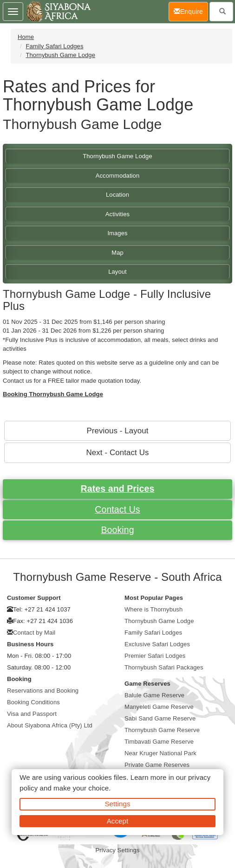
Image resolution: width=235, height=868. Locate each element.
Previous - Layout (117, 431)
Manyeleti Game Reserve (159, 707)
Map (117, 253)
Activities (117, 214)
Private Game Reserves (157, 765)
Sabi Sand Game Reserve (160, 718)
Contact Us (117, 509)
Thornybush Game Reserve (162, 730)
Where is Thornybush (153, 609)
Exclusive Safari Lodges (157, 644)
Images (117, 233)
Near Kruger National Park (160, 753)
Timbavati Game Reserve (159, 742)
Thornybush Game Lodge (60, 55)
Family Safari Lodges (54, 46)
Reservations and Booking (43, 691)
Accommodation (118, 176)
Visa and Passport (32, 714)
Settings (118, 804)
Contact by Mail (34, 633)
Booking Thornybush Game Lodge (53, 394)
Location (117, 195)
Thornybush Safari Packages (164, 667)
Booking (117, 530)
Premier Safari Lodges (155, 656)
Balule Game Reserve (154, 695)
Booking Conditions (33, 702)
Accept (117, 821)
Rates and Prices (118, 489)
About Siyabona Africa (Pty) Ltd (50, 725)
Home (26, 37)
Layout (117, 272)
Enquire (191, 11)
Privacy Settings (118, 850)
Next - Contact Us (118, 453)
